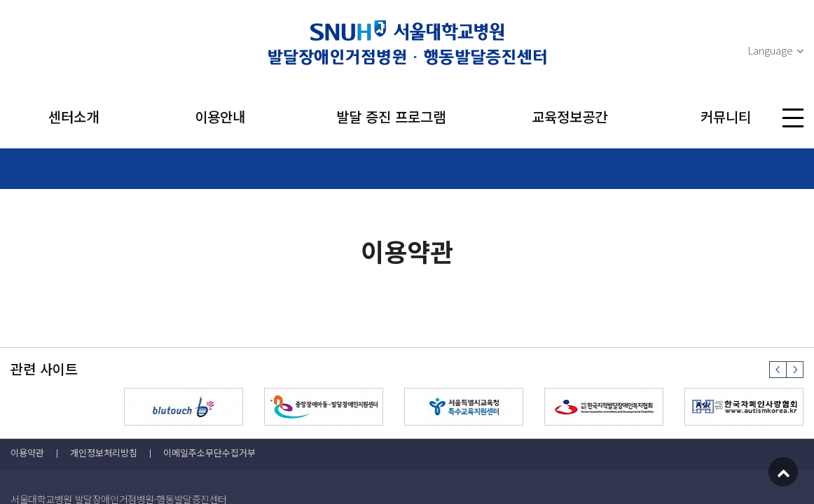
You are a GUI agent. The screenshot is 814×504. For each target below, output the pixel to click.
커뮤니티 (726, 117)
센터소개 (74, 117)
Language (770, 50)
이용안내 (220, 117)
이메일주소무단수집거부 (209, 453)
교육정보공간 (570, 117)
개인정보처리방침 (104, 453)
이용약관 (27, 453)
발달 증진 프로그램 (391, 117)
